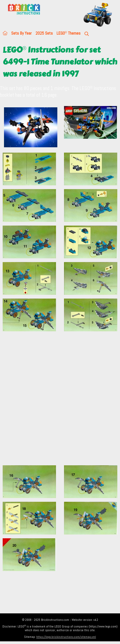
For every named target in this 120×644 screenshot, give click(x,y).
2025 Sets (44, 33)
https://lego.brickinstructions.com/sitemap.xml (66, 637)
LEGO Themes (69, 33)
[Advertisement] (60, 401)
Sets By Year (21, 33)
